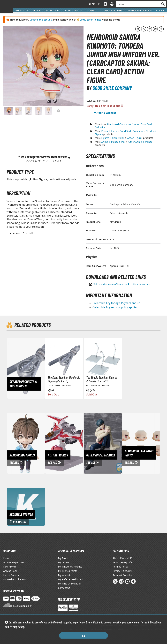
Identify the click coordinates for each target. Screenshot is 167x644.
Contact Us (64, 588)
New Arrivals (10, 567)
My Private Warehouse (70, 567)
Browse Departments (15, 562)
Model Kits (22, 11)
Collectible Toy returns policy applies (115, 307)
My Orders (64, 562)
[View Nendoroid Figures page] (38, 443)
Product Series (109, 131)
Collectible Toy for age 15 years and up (116, 303)
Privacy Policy (17, 627)
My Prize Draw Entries (70, 584)
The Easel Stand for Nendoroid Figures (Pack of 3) (64, 379)
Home (7, 558)
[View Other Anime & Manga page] (114, 443)
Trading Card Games (111, 11)
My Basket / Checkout (15, 579)
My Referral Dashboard (71, 579)
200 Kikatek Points (90, 20)
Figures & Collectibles (46, 11)
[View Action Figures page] (76, 443)
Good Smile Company (112, 88)
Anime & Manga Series (140, 11)
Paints (91, 11)
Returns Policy (120, 567)
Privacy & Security (122, 571)
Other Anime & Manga (140, 142)
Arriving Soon (10, 571)
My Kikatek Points (68, 571)
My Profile (63, 558)
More (160, 11)
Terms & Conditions (151, 622)
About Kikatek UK (122, 558)
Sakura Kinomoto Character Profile (122, 284)
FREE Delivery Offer (123, 562)
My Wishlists (65, 575)
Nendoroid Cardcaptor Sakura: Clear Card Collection (123, 126)
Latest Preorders (12, 575)
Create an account (41, 20)
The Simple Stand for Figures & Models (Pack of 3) (102, 379)
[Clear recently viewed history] (26, 507)
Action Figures (135, 138)
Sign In (94, 4)
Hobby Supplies (73, 11)
